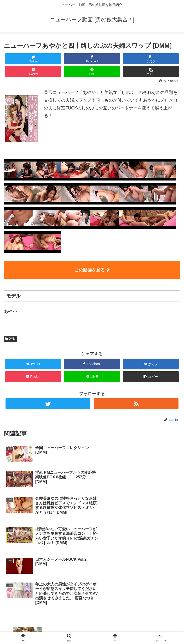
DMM (10, 339)
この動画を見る (90, 270)
